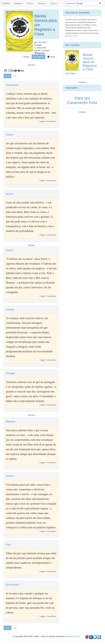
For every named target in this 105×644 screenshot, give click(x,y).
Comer (9, 135)
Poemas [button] (42, 3)
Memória (11, 422)
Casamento (12, 85)
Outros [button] (54, 3)
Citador (6, 3)
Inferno (10, 250)
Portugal (10, 373)
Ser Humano (13, 585)
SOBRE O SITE (73, 636)
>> (15, 76)
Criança (10, 309)
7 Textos (26, 57)
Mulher (10, 194)
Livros (51, 57)
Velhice (10, 476)
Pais (8, 545)
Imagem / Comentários (48, 121)
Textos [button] (30, 3)
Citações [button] (18, 3)
